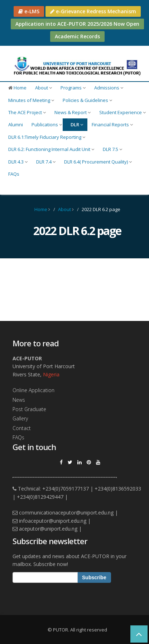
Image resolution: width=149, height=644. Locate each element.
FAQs (14, 174)
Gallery (20, 418)
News (19, 400)
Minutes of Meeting (31, 100)
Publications (47, 125)
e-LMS (29, 11)
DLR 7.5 (112, 149)
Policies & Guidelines (87, 100)
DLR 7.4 (46, 162)
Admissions (109, 88)
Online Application (33, 390)
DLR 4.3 (18, 162)
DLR (77, 125)
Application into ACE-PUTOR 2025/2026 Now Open (77, 24)
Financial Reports (112, 125)
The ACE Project (27, 112)
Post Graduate (29, 409)
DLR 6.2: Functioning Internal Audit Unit (51, 149)
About (44, 88)
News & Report (73, 112)
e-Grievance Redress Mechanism (93, 11)
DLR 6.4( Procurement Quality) (98, 162)
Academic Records (77, 36)
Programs (73, 88)
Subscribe (94, 577)
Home (17, 88)
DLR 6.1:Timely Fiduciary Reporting (47, 137)
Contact (22, 428)
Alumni (16, 125)
